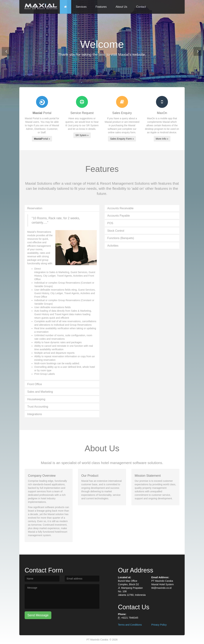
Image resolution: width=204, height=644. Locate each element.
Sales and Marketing (40, 392)
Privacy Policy (159, 625)
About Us (122, 7)
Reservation (35, 208)
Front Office (35, 384)
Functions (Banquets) (121, 238)
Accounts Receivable (120, 208)
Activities (113, 246)
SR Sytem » (82, 135)
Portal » (42, 139)
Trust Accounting (38, 407)
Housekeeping (36, 399)
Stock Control (116, 231)
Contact (141, 7)
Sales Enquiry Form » (122, 139)
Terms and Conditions (130, 625)
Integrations (35, 414)
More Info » (162, 139)
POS (110, 223)
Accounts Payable (119, 216)
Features (101, 7)
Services (81, 7)
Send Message (38, 615)
